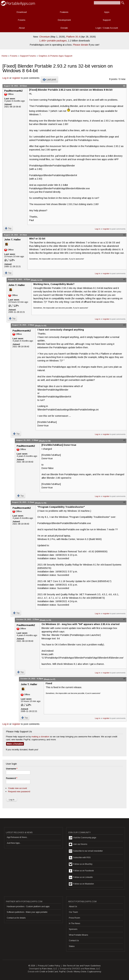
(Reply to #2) (36, 280)
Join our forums (78, 844)
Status (72, 946)
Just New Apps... (14, 843)
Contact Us (74, 941)
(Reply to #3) (41, 326)
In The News (74, 923)
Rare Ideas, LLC (50, 969)
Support (107, 20)
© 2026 (32, 966)
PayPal (62, 972)
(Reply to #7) (50, 679)
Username (12, 769)
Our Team (73, 912)
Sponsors (73, 929)
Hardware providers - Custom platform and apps (28, 907)
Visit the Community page (83, 838)
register (16, 78)
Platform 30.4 (73, 37)
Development (64, 20)
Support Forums (28, 56)
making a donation (40, 737)
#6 (124, 502)
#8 (124, 679)
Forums (22, 20)
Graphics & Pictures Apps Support (55, 56)
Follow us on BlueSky (81, 864)
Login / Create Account (107, 28)
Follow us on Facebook (81, 871)
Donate (64, 28)
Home (5, 56)
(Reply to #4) (45, 441)
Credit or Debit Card (49, 972)
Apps (107, 12)
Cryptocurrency (94, 972)
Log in (6, 78)
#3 (124, 279)
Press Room (74, 918)
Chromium (44, 37)
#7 (124, 619)
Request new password (19, 791)
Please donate (81, 45)
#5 (124, 440)
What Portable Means (78, 935)
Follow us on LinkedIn (81, 877)
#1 (124, 86)
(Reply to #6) (45, 620)
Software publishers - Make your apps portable (27, 912)
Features (64, 12)
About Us (73, 907)
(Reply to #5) (41, 503)
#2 (124, 235)
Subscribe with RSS (80, 858)
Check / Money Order (76, 972)
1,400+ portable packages (53, 41)
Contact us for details (16, 918)
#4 (124, 325)
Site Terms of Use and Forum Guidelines (82, 966)
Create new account (17, 788)
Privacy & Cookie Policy (49, 966)
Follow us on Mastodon (81, 884)
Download (22, 12)
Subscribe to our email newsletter (86, 851)
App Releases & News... (17, 837)
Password (12, 778)
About (22, 28)
